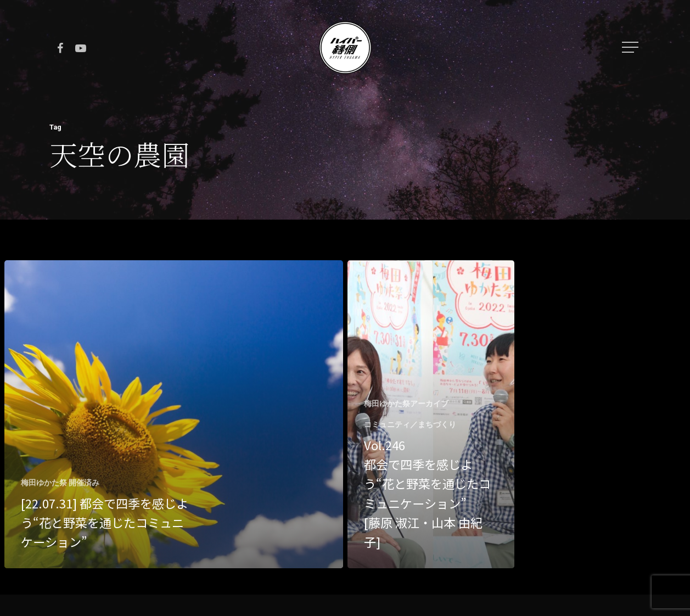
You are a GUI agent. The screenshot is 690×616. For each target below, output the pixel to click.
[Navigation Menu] (631, 47)
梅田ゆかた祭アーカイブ (406, 404)
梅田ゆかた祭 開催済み (60, 483)
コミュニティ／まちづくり (410, 424)
